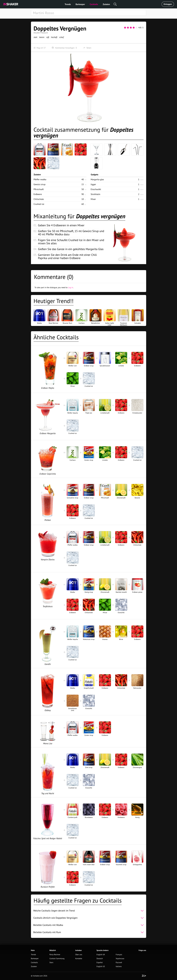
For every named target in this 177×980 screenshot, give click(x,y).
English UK (101, 955)
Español (100, 963)
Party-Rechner (55, 955)
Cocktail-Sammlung (57, 959)
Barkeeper (80, 4)
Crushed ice (39, 204)
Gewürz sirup (40, 184)
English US (101, 966)
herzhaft (54, 37)
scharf (61, 37)
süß (48, 37)
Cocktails (94, 4)
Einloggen (168, 4)
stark (35, 37)
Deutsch (100, 959)
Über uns (79, 955)
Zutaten (106, 4)
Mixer (93, 199)
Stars (51, 963)
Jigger (93, 184)
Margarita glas (97, 179)
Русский (119, 963)
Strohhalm (96, 194)
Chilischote (39, 199)
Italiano (119, 966)
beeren (42, 37)
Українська (120, 959)
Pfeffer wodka (40, 179)
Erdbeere (38, 194)
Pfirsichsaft (39, 189)
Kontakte (79, 959)
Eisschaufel (96, 189)
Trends (68, 4)
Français (119, 955)
